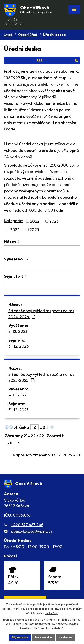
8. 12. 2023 (18, 331)
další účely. (51, 613)
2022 (35, 221)
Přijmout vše (20, 637)
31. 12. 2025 (18, 410)
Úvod (8, 35)
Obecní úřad (28, 35)
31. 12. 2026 (18, 346)
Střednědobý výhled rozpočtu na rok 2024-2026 (41, 314)
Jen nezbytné (44, 637)
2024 (15, 230)
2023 (54, 221)
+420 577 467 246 (27, 525)
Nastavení (66, 637)
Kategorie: (14, 221)
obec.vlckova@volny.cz (32, 531)
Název (10, 242)
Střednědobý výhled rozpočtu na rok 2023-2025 (41, 377)
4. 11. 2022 (17, 395)
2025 (34, 230)
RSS (57, 60)
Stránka (21, 427)
